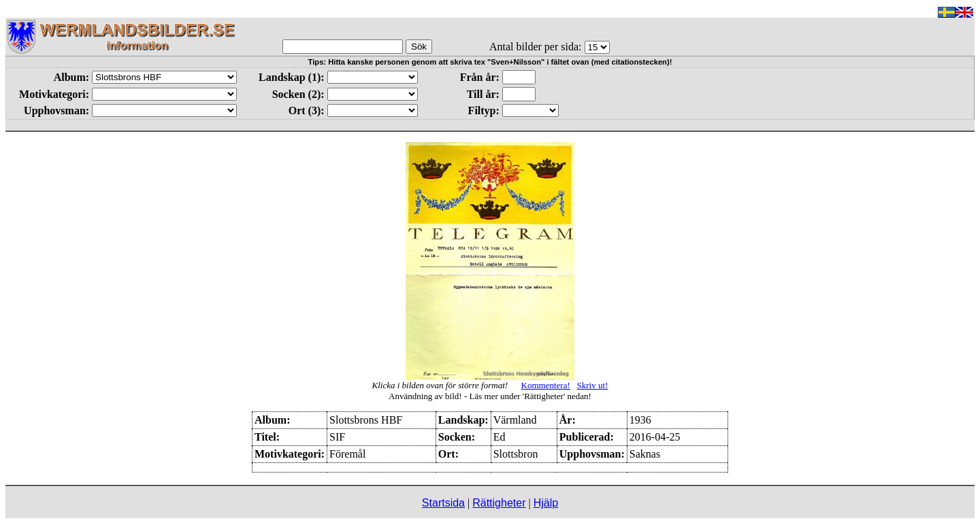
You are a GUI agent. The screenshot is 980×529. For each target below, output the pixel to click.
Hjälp (546, 503)
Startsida (443, 503)
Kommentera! (546, 385)
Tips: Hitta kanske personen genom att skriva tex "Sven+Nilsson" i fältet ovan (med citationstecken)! (490, 62)
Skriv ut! (593, 385)
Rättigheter (499, 503)
